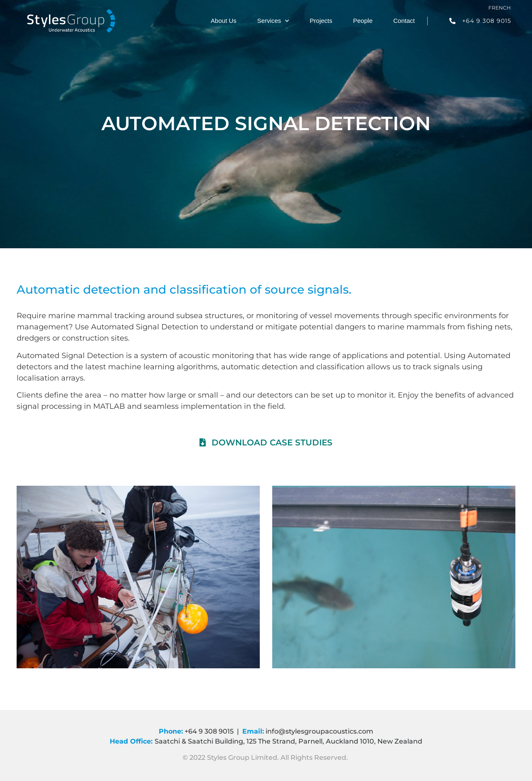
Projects (321, 21)
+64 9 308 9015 (209, 731)
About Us (224, 21)
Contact (404, 21)
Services (273, 21)
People (363, 21)
